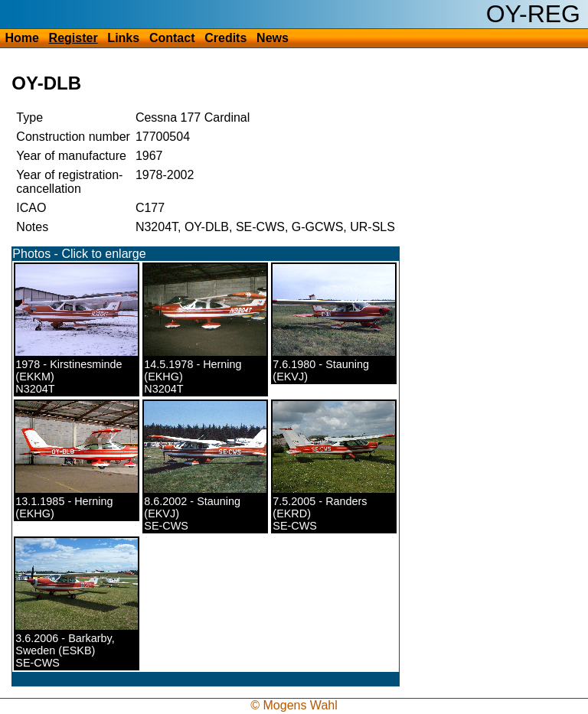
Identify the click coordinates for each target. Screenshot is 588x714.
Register (73, 38)
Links (123, 38)
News (273, 38)
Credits (225, 38)
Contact (172, 38)
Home (21, 38)
